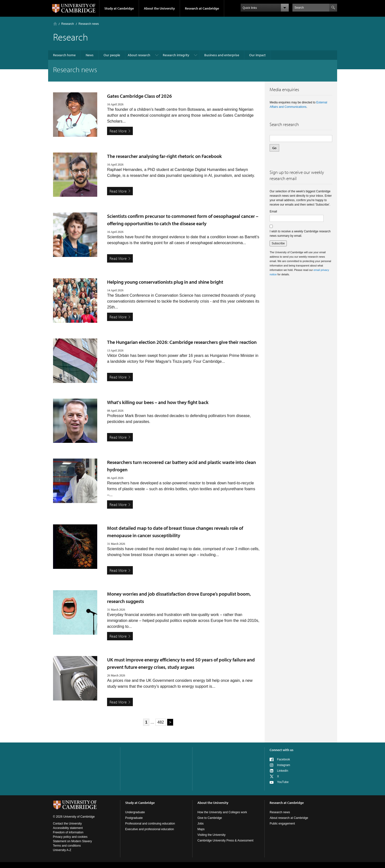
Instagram (283, 765)
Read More (118, 131)
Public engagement (282, 824)
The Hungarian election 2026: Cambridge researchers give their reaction (182, 342)
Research (68, 24)
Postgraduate (134, 818)
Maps (201, 829)
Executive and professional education (150, 829)
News (90, 55)
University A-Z (62, 850)
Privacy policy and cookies (70, 837)
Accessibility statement (68, 828)
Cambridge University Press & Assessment (225, 840)
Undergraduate (135, 812)
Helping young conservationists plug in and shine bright (165, 282)
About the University (159, 8)
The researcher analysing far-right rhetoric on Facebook (164, 156)
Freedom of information (68, 832)
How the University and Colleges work (222, 812)
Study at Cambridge (119, 8)
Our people (112, 55)
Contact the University (67, 824)
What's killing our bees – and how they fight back (158, 402)
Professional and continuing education (150, 824)
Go (274, 148)
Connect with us (282, 750)
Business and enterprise (222, 55)
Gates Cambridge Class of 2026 (139, 96)
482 (161, 722)
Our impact (257, 55)
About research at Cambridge (289, 818)
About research (139, 55)
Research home (64, 55)
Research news (280, 812)
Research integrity (176, 55)
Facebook (283, 759)
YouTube (283, 782)
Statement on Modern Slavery (73, 841)
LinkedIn (282, 771)
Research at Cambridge (202, 8)
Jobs (200, 824)
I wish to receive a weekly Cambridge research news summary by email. (300, 234)
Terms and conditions (67, 846)
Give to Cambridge (210, 818)
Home (55, 24)
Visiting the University (212, 835)
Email (273, 211)
